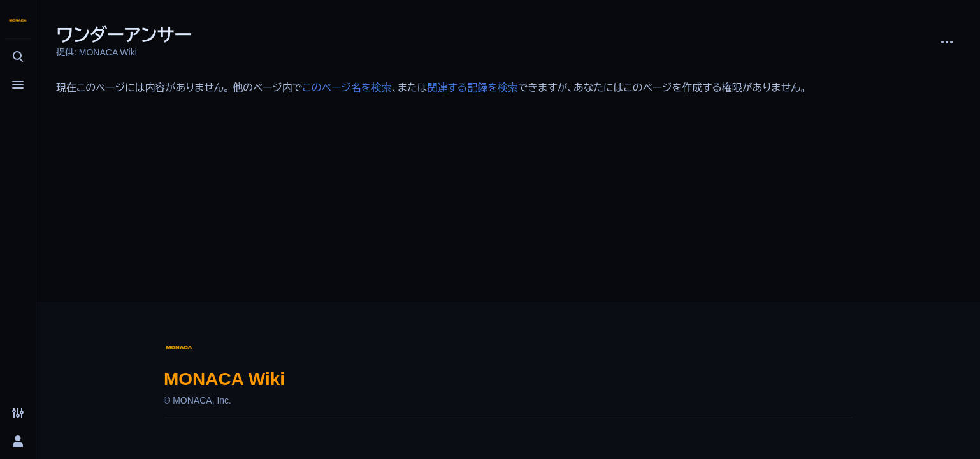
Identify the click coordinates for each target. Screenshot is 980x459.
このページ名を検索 (347, 88)
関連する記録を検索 (473, 88)
